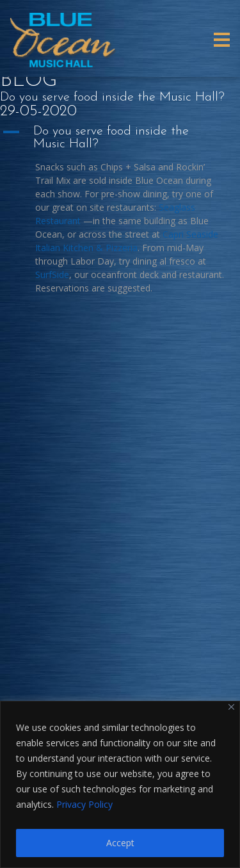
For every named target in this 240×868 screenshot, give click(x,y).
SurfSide (52, 274)
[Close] (231, 707)
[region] (120, 784)
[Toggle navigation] (222, 40)
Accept (120, 843)
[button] (120, 138)
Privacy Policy (84, 804)
